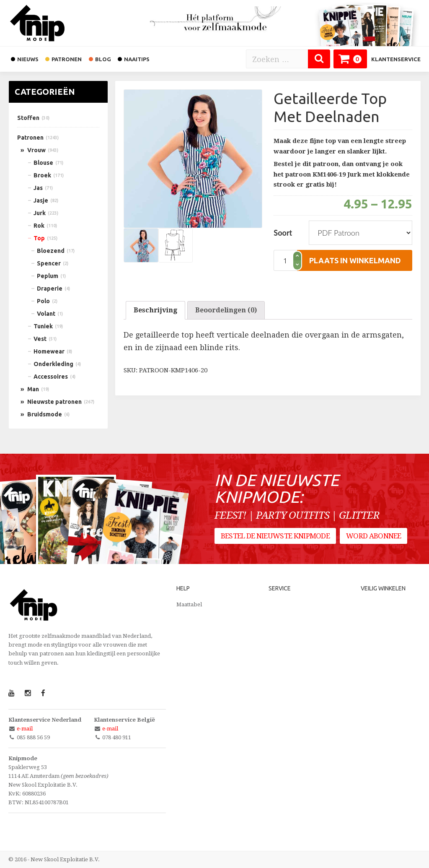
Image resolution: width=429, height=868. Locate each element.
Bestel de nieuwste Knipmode (275, 537)
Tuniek (43, 326)
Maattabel (189, 604)
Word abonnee (375, 537)
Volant (46, 314)
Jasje (41, 200)
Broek (42, 175)
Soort (283, 233)
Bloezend (51, 251)
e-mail (25, 729)
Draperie (50, 288)
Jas (38, 188)
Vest (40, 339)
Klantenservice (396, 59)
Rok (39, 226)
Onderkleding (53, 364)
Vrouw (36, 150)
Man (33, 389)
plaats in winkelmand (355, 260)
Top (39, 238)
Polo (43, 301)
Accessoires (51, 377)
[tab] (155, 310)
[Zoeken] (319, 59)
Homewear (49, 351)
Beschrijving (155, 310)
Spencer (49, 263)
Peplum (48, 276)
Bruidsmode (45, 414)
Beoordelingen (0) (226, 310)
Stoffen (28, 118)
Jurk (40, 213)
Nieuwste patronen (54, 402)
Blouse (43, 163)
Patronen (30, 138)
